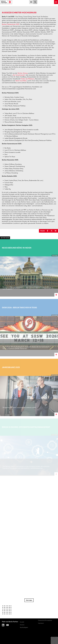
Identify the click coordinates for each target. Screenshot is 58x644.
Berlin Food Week (21, 81)
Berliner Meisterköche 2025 (11, 24)
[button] (48, 231)
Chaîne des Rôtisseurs (28, 79)
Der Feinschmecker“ (19, 75)
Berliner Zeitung (23, 73)
